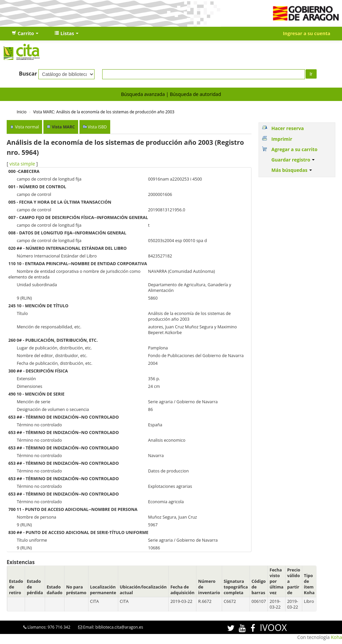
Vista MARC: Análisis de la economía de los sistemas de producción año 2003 (104, 112)
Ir (311, 74)
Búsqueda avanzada (143, 94)
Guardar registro (293, 160)
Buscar (28, 74)
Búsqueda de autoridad (195, 94)
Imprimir (282, 139)
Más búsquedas (292, 170)
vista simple (22, 164)
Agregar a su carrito (294, 149)
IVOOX (273, 627)
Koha (336, 637)
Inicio (22, 112)
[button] (25, 33)
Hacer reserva (287, 128)
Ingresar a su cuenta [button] (307, 33)
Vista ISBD (97, 127)
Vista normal (27, 127)
